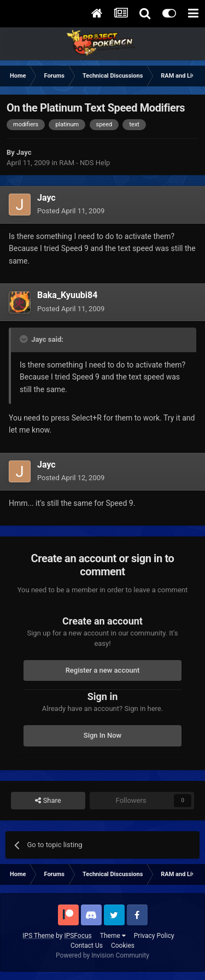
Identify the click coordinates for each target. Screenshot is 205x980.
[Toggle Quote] (25, 339)
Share (48, 801)
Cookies (123, 946)
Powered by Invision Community (102, 955)
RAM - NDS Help (84, 163)
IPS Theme (38, 936)
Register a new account (103, 670)
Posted (71, 211)
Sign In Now (102, 735)
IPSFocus (78, 936)
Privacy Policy (154, 936)
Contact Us (87, 946)
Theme (113, 936)
